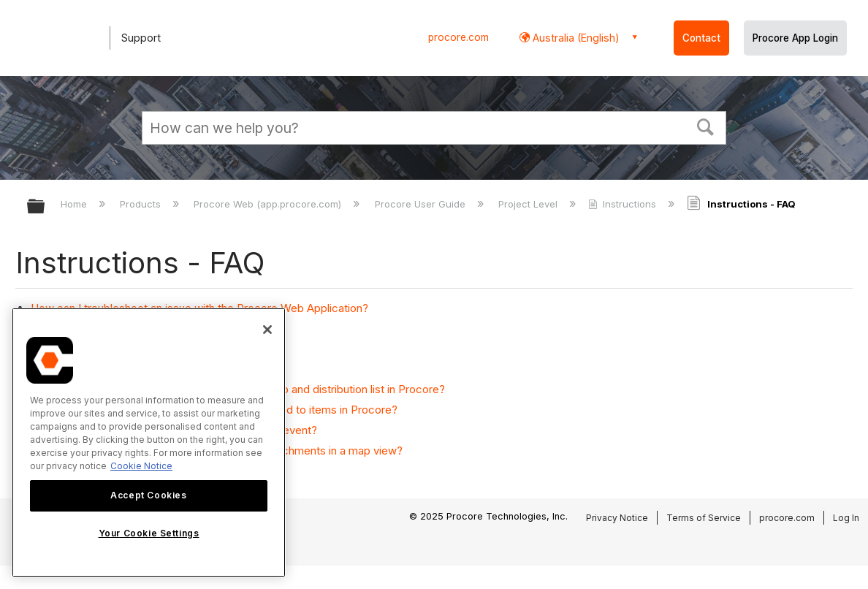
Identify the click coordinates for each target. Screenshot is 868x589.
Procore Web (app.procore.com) (269, 204)
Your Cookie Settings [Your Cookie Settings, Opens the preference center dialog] (149, 533)
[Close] (267, 330)
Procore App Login (795, 38)
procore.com (458, 37)
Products (142, 204)
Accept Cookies (148, 495)
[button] (706, 126)
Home (75, 204)
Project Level (529, 204)
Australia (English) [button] (575, 38)
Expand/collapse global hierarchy (45, 207)
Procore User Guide (422, 204)
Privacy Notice (617, 518)
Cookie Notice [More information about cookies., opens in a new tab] (141, 466)
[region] (149, 442)
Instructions (624, 204)
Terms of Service (704, 518)
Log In (846, 518)
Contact (701, 38)
